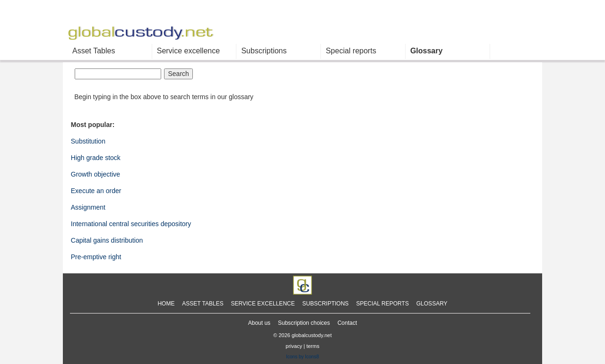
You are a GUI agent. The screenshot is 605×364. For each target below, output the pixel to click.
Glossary (426, 51)
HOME (166, 304)
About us (259, 323)
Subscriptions (264, 51)
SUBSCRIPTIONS (326, 304)
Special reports (351, 51)
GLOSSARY (432, 304)
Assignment (88, 207)
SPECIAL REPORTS (383, 304)
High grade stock (96, 158)
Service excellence (188, 51)
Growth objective (95, 174)
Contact (347, 323)
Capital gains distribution (107, 240)
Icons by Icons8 (302, 357)
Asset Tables (94, 51)
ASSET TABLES (203, 304)
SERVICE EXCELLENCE (263, 304)
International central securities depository (131, 224)
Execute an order (96, 191)
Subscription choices (304, 323)
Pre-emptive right (96, 257)
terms (313, 346)
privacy (294, 346)
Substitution (88, 141)
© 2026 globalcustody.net (302, 336)
